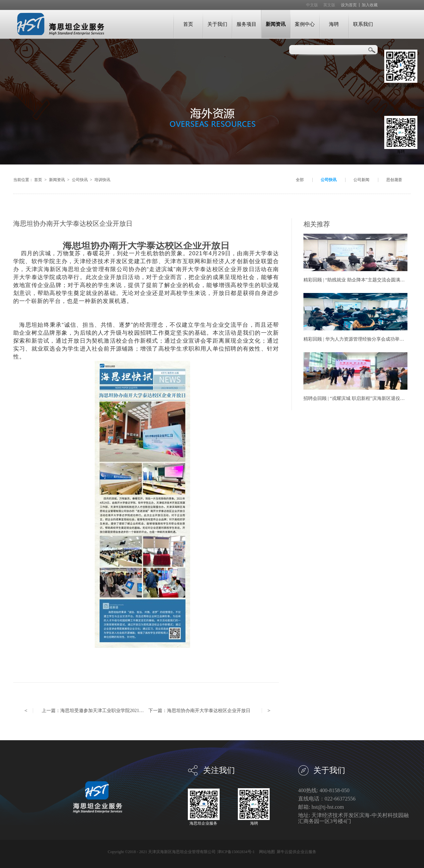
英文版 (329, 5)
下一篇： (199, 711)
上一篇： (109, 711)
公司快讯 (80, 180)
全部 (300, 180)
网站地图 (266, 852)
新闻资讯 (57, 180)
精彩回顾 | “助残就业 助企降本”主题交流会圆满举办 (356, 280)
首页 (188, 24)
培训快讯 (102, 180)
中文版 (312, 5)
